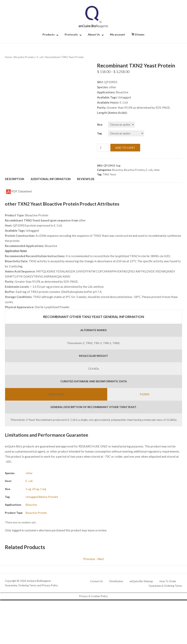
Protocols (71, 34)
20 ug (36, 489)
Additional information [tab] (51, 179)
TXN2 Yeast (109, 174)
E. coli (40, 57)
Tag (99, 133)
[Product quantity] (103, 148)
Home (8, 57)
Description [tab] (15, 179)
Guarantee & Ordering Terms (165, 586)
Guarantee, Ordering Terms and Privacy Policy (31, 585)
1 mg (43, 489)
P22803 (145, 394)
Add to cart (125, 148)
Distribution (116, 581)
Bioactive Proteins (24, 57)
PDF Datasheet (19, 192)
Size (100, 124)
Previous (89, 559)
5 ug (28, 489)
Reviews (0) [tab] (86, 179)
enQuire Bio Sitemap (141, 581)
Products (49, 34)
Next (101, 559)
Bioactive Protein (36, 513)
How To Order (168, 581)
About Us (94, 34)
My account (118, 34)
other (157, 170)
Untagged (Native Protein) (42, 497)
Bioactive (117, 170)
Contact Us (97, 581)
